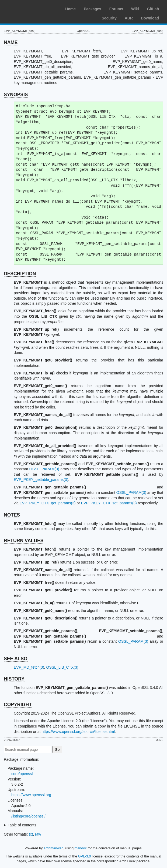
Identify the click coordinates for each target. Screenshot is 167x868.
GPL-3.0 (85, 856)
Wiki (135, 9)
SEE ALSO (16, 659)
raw (38, 834)
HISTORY (14, 679)
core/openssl (22, 774)
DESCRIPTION (20, 274)
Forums (116, 9)
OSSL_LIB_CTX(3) (62, 667)
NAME (11, 42)
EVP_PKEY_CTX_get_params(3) (48, 503)
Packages (93, 9)
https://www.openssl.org (31, 795)
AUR (129, 18)
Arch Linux (30, 8)
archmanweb (53, 848)
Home (70, 9)
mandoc (81, 848)
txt (31, 834)
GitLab (153, 9)
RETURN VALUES (24, 541)
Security (109, 18)
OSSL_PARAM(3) (44, 469)
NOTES (12, 515)
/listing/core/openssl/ (28, 816)
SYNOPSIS (16, 95)
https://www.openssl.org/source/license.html (78, 732)
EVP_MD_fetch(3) (29, 667)
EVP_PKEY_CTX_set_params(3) (109, 503)
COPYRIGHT (18, 705)
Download (150, 18)
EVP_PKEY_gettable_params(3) (41, 480)
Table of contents (22, 825)
